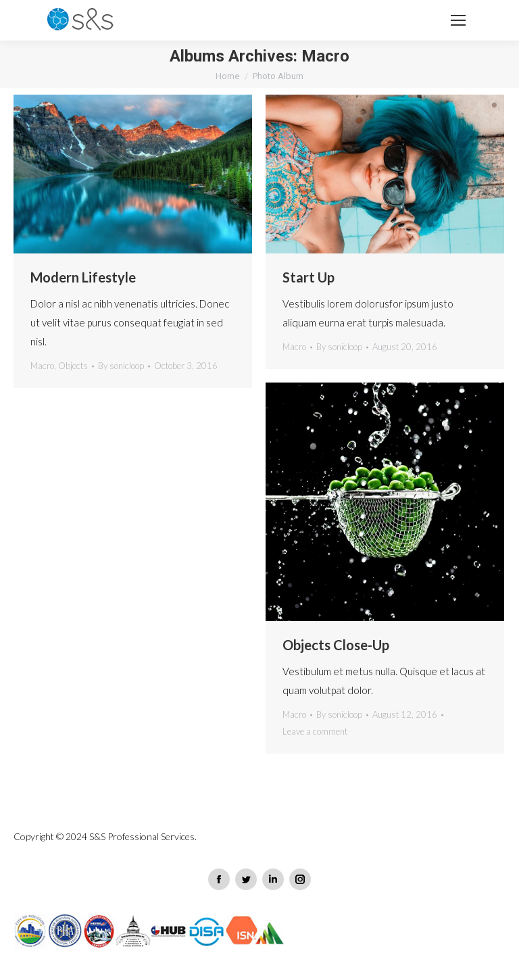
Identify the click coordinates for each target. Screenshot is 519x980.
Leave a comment (315, 731)
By (121, 366)
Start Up (308, 277)
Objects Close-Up (336, 645)
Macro (42, 366)
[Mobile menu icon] (458, 20)
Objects (73, 366)
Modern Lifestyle (83, 277)
